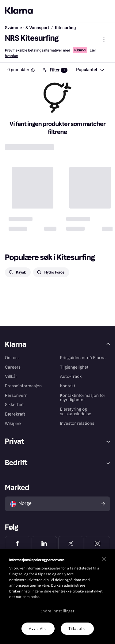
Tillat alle (77, 629)
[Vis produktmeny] (104, 39)
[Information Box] (33, 70)
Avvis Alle (38, 629)
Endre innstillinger (57, 611)
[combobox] (90, 70)
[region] (57, 597)
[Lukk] (104, 559)
